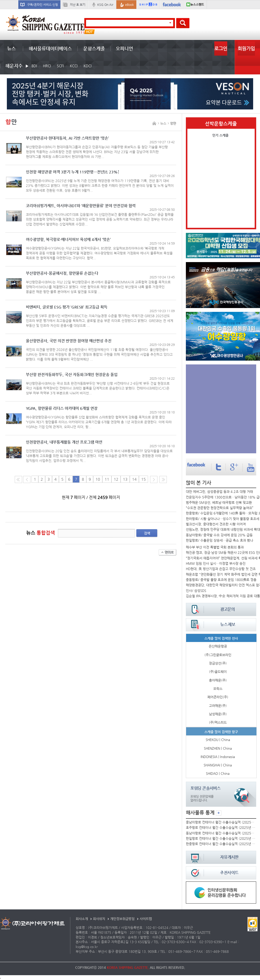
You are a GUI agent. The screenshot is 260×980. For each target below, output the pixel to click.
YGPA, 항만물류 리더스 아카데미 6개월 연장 (62, 408)
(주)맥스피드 (218, 722)
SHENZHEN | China (218, 748)
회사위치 (99, 919)
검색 (147, 533)
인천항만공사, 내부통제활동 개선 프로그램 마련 (64, 442)
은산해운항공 (218, 646)
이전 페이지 (27, 479)
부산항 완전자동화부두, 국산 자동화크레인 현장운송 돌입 (72, 375)
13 (125, 479)
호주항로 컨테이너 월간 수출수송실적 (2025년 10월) (221, 828)
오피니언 (124, 48)
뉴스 (11, 48)
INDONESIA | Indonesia (218, 757)
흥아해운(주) (218, 680)
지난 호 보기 (78, 5)
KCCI (74, 66)
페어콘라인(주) (218, 697)
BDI (34, 66)
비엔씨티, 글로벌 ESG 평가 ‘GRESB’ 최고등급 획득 (67, 307)
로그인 (221, 48)
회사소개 (82, 919)
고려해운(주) (218, 706)
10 (98, 479)
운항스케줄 (94, 48)
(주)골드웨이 (218, 672)
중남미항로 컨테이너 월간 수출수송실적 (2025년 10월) (221, 822)
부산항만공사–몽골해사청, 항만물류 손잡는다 (62, 273)
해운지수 (14, 66)
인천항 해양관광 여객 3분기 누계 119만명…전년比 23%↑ (73, 172)
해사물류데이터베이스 (50, 48)
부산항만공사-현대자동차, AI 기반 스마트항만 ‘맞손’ (67, 138)
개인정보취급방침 (122, 919)
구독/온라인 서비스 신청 (43, 5)
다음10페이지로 (163, 479)
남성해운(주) (218, 714)
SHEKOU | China (218, 740)
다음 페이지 (154, 479)
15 (143, 479)
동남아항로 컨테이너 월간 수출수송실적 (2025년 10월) (221, 833)
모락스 (218, 689)
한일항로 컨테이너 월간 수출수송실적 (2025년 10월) (221, 838)
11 (107, 479)
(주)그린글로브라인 (218, 655)
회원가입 (246, 48)
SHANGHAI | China (218, 765)
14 (134, 479)
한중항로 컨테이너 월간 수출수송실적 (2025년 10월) (221, 844)
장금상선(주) (218, 663)
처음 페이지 (18, 479)
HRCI (47, 66)
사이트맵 (146, 919)
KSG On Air (105, 5)
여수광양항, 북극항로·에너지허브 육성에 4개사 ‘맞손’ (68, 240)
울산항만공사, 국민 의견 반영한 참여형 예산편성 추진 (69, 341)
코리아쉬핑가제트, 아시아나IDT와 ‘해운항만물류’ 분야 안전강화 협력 (81, 206)
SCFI (60, 66)
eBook (129, 5)
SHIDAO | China (218, 773)
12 (116, 479)
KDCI (87, 66)
